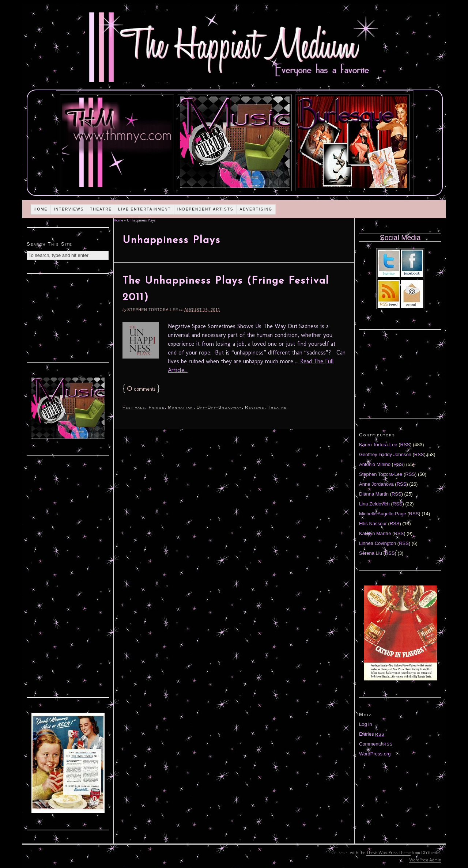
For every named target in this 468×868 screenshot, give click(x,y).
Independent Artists (205, 209)
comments (141, 389)
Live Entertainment (145, 209)
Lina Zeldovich (374, 504)
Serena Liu (371, 553)
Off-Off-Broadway (219, 407)
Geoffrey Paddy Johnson (385, 454)
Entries (372, 734)
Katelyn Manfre (375, 533)
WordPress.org (375, 754)
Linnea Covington (378, 543)
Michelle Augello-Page (383, 514)
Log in (365, 724)
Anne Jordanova (376, 484)
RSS (405, 445)
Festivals (134, 407)
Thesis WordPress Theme (388, 853)
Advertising (256, 209)
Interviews (69, 209)
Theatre (101, 209)
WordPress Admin (425, 860)
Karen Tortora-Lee (378, 445)
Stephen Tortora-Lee (153, 310)
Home (41, 209)
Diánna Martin (374, 494)
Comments (376, 744)
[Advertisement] (68, 317)
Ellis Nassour (373, 524)
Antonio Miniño (375, 464)
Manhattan (180, 407)
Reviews (255, 407)
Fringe (156, 407)
